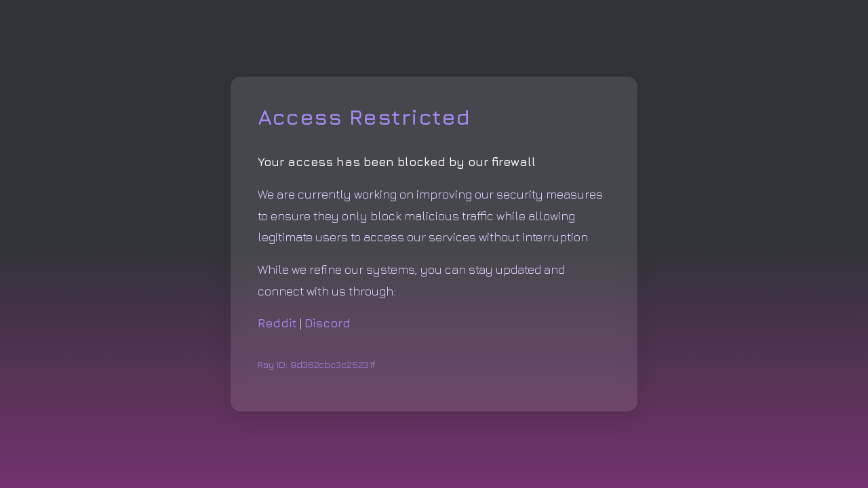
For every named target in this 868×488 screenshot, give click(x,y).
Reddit (277, 323)
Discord (328, 323)
